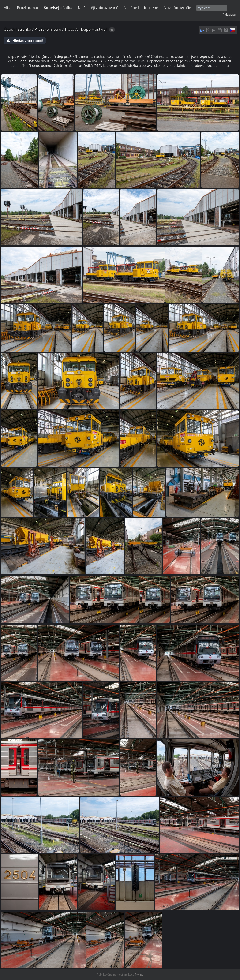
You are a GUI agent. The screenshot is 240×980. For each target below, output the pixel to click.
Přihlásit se (228, 15)
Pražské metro (48, 29)
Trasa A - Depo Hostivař (86, 29)
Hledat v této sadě (28, 41)
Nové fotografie (177, 8)
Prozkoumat (28, 8)
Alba (8, 8)
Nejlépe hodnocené (141, 8)
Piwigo (139, 974)
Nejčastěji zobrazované (98, 8)
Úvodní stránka (17, 29)
